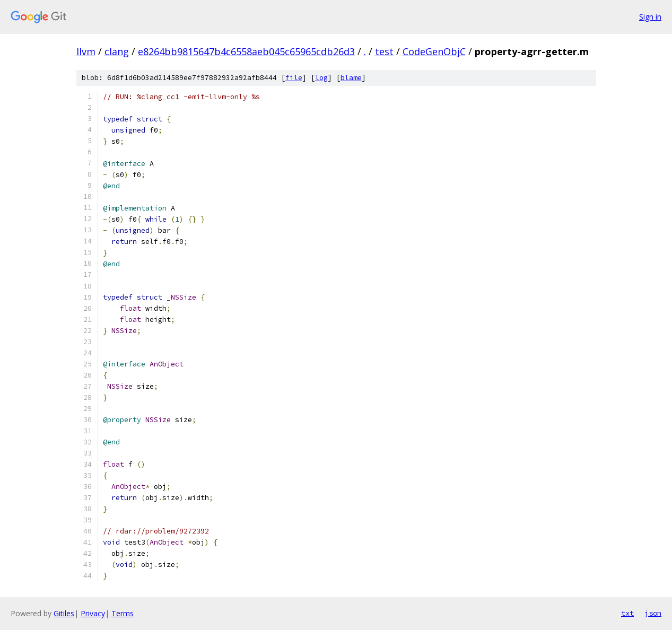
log (321, 78)
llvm (86, 51)
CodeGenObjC (434, 51)
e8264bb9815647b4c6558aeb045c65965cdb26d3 (246, 51)
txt (627, 613)
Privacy (93, 613)
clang (117, 51)
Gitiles (64, 613)
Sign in (650, 17)
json (653, 613)
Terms (123, 613)
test (384, 51)
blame (351, 78)
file (294, 78)
